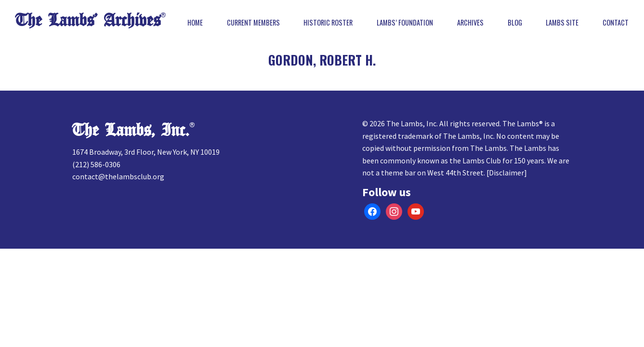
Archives (470, 23)
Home (195, 23)
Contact (616, 23)
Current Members (253, 23)
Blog (515, 23)
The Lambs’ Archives (88, 20)
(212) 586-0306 (96, 164)
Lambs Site (562, 23)
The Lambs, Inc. (131, 130)
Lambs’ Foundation (405, 23)
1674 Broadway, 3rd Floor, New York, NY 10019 (146, 152)
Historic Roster (328, 23)
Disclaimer (506, 173)
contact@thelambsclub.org (118, 176)
